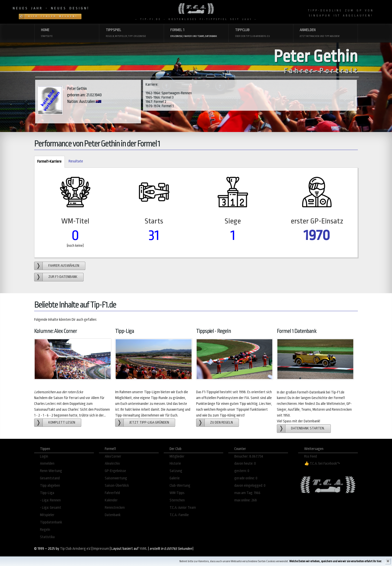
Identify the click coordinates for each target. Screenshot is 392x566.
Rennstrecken (115, 508)
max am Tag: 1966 (247, 493)
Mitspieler (47, 515)
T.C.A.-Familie (179, 515)
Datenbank (113, 515)
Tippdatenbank (51, 522)
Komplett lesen (62, 422)
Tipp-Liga (47, 493)
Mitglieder (177, 456)
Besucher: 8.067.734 (249, 456)
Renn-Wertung (51, 471)
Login (44, 456)
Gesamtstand (50, 478)
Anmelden (47, 464)
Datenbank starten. (308, 428)
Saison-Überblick (117, 486)
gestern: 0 (242, 471)
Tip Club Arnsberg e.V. (75, 549)
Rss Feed (311, 456)
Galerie (175, 478)
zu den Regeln (221, 422)
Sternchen (177, 500)
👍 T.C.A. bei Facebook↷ (322, 464)
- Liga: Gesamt (51, 508)
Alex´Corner (113, 456)
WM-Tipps (177, 493)
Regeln (45, 530)
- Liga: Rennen (50, 500)
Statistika (47, 537)
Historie (175, 464)
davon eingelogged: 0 (250, 486)
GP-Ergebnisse (115, 471)
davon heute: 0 (245, 464)
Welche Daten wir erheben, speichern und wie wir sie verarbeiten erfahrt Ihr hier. (336, 561)
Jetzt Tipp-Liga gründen (149, 422)
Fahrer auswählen (64, 266)
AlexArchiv (112, 464)
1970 (317, 235)
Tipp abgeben (50, 486)
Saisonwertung (116, 478)
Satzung (176, 471)
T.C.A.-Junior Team (183, 508)
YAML (143, 549)
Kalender (111, 500)
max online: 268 (246, 500)
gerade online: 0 (246, 478)
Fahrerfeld (112, 493)
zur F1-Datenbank (63, 277)
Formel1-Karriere (48, 162)
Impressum (101, 549)
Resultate (76, 161)
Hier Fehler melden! (53, 16)
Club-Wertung (180, 486)
